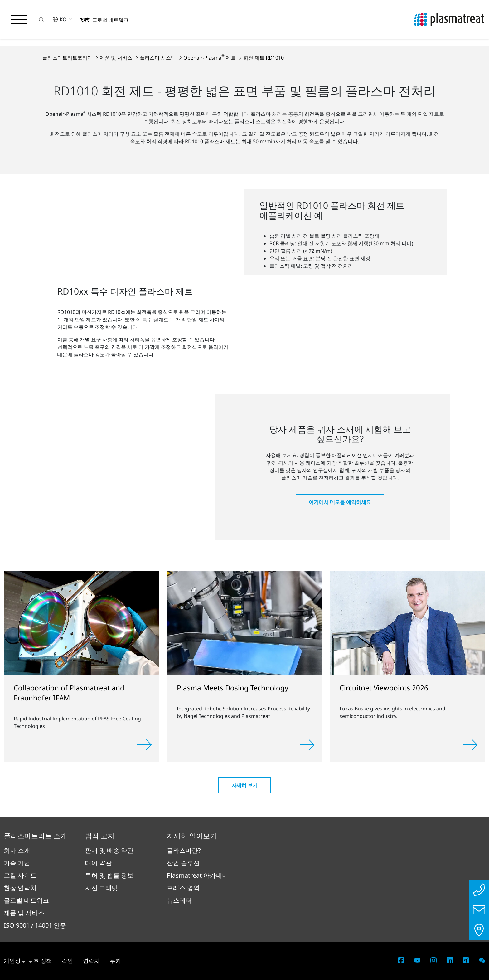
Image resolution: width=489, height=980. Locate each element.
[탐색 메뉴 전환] (19, 20)
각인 (67, 961)
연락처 (91, 961)
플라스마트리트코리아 (68, 58)
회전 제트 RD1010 (264, 58)
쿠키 (115, 961)
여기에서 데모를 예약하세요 (340, 502)
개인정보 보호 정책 (28, 961)
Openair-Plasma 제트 (210, 58)
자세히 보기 (244, 785)
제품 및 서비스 (117, 58)
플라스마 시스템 (158, 58)
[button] (41, 20)
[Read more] (144, 745)
